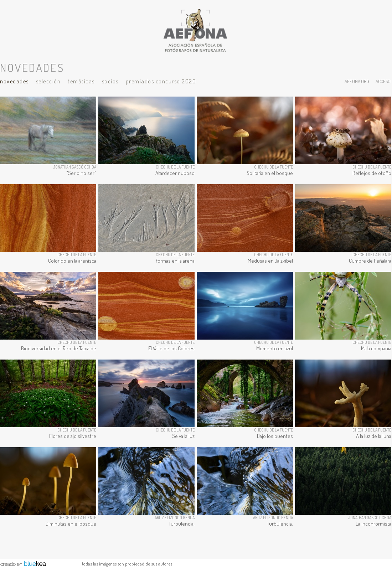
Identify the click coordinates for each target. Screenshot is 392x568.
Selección (48, 81)
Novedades (14, 81)
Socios (110, 81)
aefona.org (357, 81)
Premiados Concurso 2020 (161, 81)
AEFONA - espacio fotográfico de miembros (196, 30)
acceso (383, 81)
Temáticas (81, 81)
